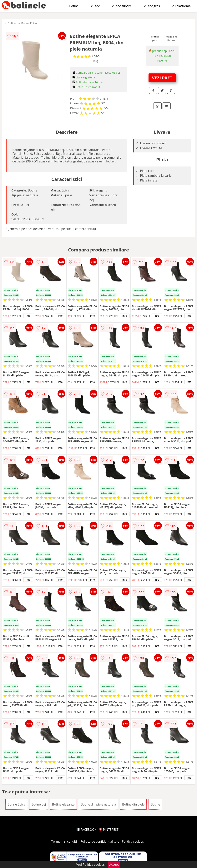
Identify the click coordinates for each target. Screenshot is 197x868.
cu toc (96, 6)
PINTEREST (109, 830)
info (28, 316)
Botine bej (39, 804)
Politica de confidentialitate (100, 841)
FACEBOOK (86, 830)
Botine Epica (29, 23)
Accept (114, 865)
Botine (74, 6)
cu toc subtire (122, 6)
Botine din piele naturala (98, 804)
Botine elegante (63, 804)
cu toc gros (152, 6)
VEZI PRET (162, 78)
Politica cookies (133, 841)
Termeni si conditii (65, 841)
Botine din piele (133, 804)
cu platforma (182, 6)
